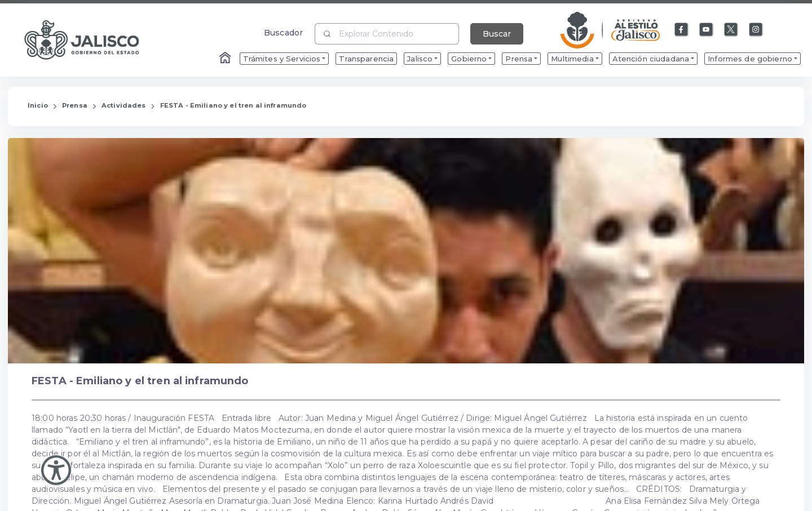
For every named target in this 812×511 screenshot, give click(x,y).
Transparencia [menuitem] (366, 59)
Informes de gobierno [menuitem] (750, 59)
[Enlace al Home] (226, 59)
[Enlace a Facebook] (682, 30)
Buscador (283, 32)
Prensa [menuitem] (519, 59)
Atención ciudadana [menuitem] (651, 59)
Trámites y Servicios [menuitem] (282, 59)
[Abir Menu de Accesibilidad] (56, 470)
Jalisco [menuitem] (420, 59)
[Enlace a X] (731, 30)
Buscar (497, 34)
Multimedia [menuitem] (572, 59)
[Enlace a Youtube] (707, 30)
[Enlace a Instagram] (756, 30)
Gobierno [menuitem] (469, 59)
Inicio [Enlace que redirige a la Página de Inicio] (38, 105)
